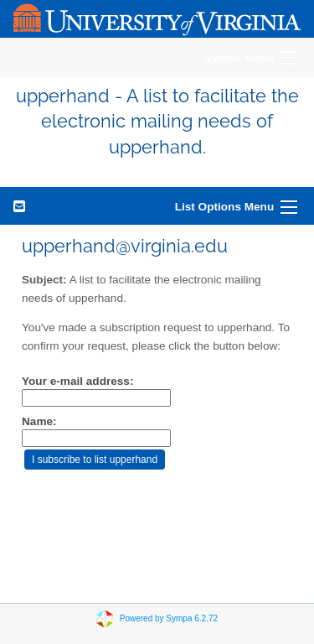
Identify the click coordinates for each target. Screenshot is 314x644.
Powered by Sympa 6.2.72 (169, 618)
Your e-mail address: (77, 381)
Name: (39, 421)
